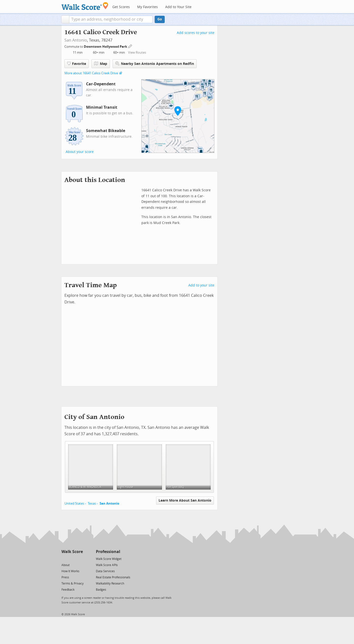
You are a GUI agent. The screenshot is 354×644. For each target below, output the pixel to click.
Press (65, 577)
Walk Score (72, 552)
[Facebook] (72, 559)
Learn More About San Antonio (185, 501)
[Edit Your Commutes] (130, 46)
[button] (65, 19)
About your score (80, 152)
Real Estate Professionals (113, 577)
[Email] (80, 559)
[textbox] (111, 19)
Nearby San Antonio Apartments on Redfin (155, 64)
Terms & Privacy (73, 584)
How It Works (70, 571)
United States (74, 503)
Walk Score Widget (109, 559)
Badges (101, 590)
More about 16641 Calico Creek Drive (91, 73)
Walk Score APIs (107, 565)
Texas (92, 503)
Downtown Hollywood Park (106, 47)
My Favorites (147, 7)
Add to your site (201, 285)
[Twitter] (64, 559)
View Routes (137, 52)
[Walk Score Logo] (85, 6)
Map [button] (101, 64)
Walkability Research (110, 584)
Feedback (68, 590)
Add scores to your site (196, 33)
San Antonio (76, 40)
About (66, 565)
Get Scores (121, 7)
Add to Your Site (178, 7)
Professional (108, 552)
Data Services (105, 571)
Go (160, 19)
